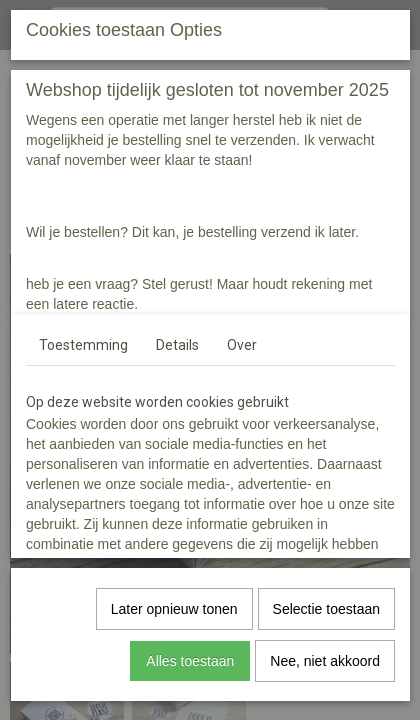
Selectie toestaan (326, 609)
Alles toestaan (190, 661)
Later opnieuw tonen (174, 609)
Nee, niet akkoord (325, 661)
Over (242, 345)
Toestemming (83, 345)
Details (177, 345)
